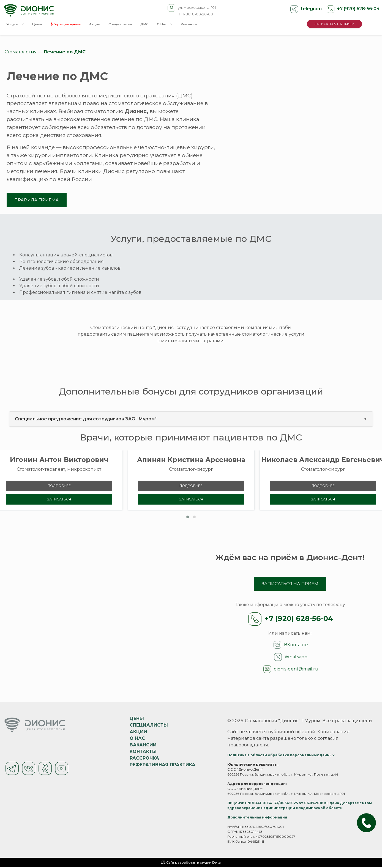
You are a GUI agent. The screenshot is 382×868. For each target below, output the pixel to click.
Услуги (16, 25)
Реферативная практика (163, 766)
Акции (103, 25)
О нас (137, 739)
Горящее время (71, 25)
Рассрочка (144, 759)
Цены (40, 25)
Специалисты (131, 25)
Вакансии (143, 746)
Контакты (206, 25)
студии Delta (210, 863)
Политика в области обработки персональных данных (281, 756)
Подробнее (59, 486)
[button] (188, 517)
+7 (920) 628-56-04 (358, 9)
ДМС (157, 25)
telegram (310, 9)
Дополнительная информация (257, 818)
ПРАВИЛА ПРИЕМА (37, 200)
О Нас (179, 25)
